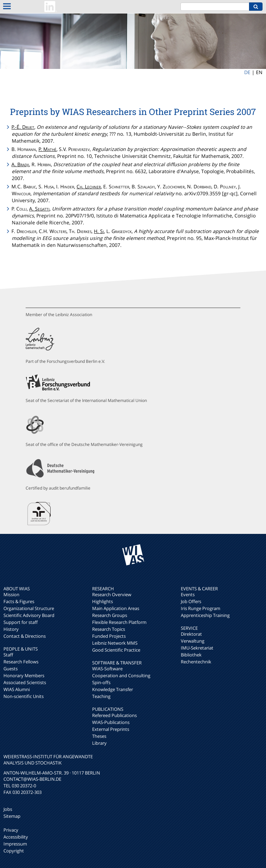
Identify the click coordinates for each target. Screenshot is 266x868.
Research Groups (110, 615)
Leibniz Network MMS (115, 643)
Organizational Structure (29, 608)
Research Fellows (21, 662)
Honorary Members (24, 675)
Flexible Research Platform (119, 622)
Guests (11, 669)
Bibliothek (191, 655)
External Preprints (111, 729)
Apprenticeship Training (205, 615)
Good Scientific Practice (116, 650)
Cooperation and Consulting (121, 675)
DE (247, 72)
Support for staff (21, 622)
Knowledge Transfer (113, 689)
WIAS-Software (107, 669)
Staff (8, 655)
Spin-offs (101, 682)
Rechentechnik (196, 662)
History (11, 629)
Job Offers (191, 601)
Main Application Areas (116, 608)
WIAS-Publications (111, 722)
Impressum (15, 844)
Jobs (8, 809)
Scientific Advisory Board (29, 615)
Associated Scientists (25, 682)
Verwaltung (193, 641)
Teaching (101, 696)
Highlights (103, 601)
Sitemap (12, 816)
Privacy (11, 830)
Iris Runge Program (201, 608)
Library (99, 743)
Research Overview (112, 594)
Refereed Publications (114, 715)
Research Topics (109, 629)
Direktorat (191, 634)
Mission (11, 594)
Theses (99, 736)
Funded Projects (109, 636)
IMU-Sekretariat (197, 648)
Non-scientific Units (24, 696)
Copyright (14, 851)
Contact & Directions (25, 636)
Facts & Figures (19, 601)
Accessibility (16, 837)
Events (188, 594)
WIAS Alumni (17, 689)
